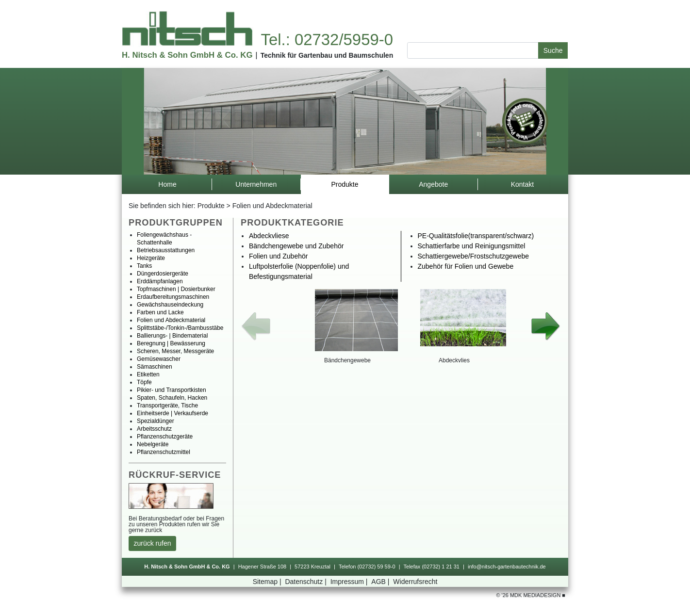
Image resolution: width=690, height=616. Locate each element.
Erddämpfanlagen (160, 281)
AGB (381, 582)
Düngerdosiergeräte (163, 274)
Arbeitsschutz (154, 429)
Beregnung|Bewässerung (171, 343)
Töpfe (144, 382)
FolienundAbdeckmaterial (272, 206)
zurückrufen (153, 543)
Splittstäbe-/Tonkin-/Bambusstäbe (180, 328)
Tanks (144, 266)
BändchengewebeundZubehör (296, 246)
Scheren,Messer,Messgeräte (175, 351)
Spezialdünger (156, 421)
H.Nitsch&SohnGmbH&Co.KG (187, 55)
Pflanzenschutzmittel (164, 452)
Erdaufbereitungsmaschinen (173, 297)
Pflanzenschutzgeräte (165, 437)
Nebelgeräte (153, 444)
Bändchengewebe (347, 360)
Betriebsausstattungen (166, 250)
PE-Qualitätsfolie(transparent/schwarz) (476, 236)
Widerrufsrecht (415, 582)
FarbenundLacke (160, 312)
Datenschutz (306, 582)
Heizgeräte (151, 258)
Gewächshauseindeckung (170, 305)
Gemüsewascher (159, 359)
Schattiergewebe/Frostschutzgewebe (474, 256)
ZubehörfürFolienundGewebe (466, 266)
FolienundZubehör (278, 256)
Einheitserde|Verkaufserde (172, 413)
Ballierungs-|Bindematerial (172, 336)
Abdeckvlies (454, 360)
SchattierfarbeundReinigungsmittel (472, 246)
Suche (553, 50)
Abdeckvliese (269, 236)
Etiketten (148, 374)
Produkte (211, 206)
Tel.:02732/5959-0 (327, 40)
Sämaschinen (155, 367)
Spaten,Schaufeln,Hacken (172, 398)
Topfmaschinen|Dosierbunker (176, 289)
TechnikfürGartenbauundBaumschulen (327, 55)
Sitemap (268, 582)
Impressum (350, 582)
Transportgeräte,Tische (167, 405)
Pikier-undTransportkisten (172, 390)
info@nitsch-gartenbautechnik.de (507, 567)
